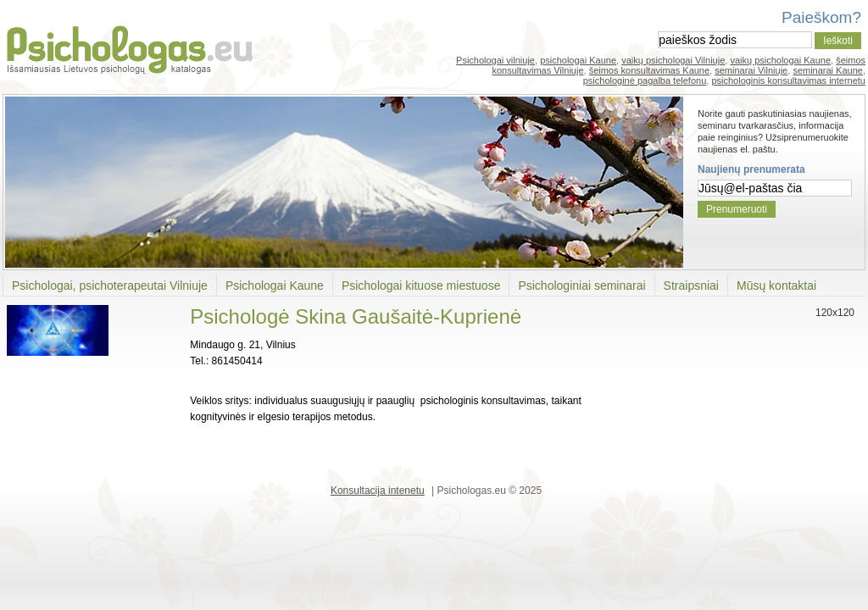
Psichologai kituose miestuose (421, 286)
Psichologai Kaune (275, 286)
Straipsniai (691, 286)
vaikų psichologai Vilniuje (673, 60)
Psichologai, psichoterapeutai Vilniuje (110, 286)
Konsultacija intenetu (378, 491)
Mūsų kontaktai (776, 286)
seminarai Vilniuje (751, 70)
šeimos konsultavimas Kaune (649, 70)
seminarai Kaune (828, 70)
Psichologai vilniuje (495, 60)
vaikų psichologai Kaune (780, 60)
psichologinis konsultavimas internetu (788, 80)
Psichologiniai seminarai (581, 286)
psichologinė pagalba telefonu (645, 80)
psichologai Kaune (578, 60)
